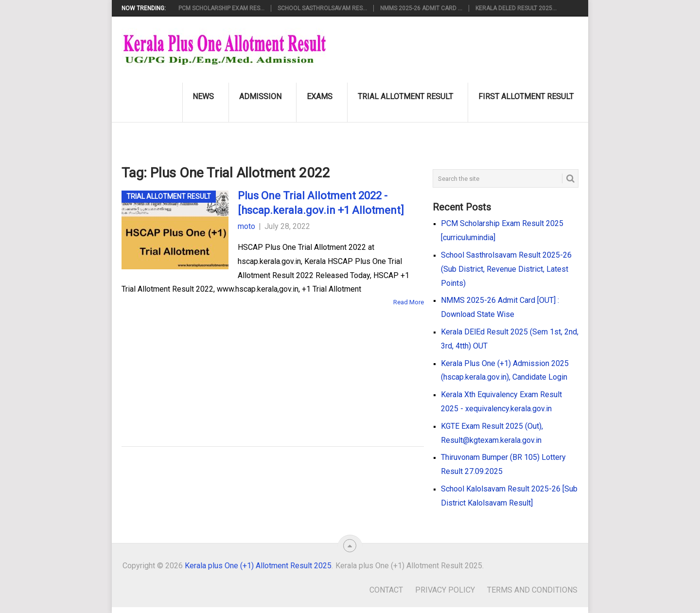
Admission (260, 96)
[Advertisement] (258, 362)
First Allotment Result (526, 96)
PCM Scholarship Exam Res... (221, 8)
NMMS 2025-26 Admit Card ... (421, 8)
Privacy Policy (445, 590)
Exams (320, 96)
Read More (409, 302)
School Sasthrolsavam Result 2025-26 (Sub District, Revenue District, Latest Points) (506, 269)
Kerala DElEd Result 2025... (516, 8)
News (203, 96)
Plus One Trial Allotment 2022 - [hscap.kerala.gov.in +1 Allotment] (321, 203)
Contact (386, 590)
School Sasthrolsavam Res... (322, 8)
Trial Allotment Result (405, 96)
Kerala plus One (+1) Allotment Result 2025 (258, 566)
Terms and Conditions (532, 590)
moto (246, 226)
